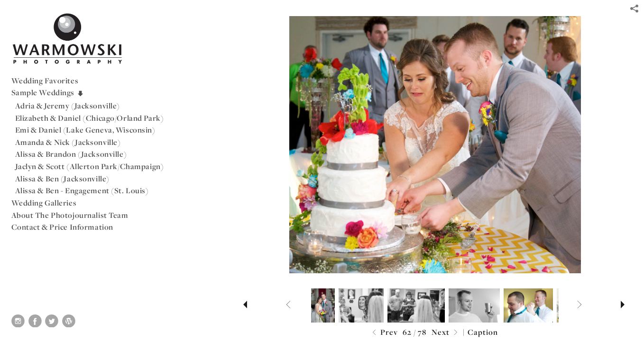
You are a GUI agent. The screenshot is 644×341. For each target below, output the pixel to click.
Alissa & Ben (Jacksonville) (62, 179)
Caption (483, 332)
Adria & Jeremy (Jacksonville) (68, 106)
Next (446, 333)
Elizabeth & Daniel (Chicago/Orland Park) (90, 118)
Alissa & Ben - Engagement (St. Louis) (82, 190)
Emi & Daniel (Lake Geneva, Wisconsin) (85, 130)
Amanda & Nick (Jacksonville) (68, 142)
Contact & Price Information (62, 227)
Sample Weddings (48, 92)
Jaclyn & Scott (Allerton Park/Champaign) (90, 166)
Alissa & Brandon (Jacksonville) (71, 154)
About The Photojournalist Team (70, 215)
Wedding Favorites (45, 81)
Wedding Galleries (44, 203)
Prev (384, 333)
